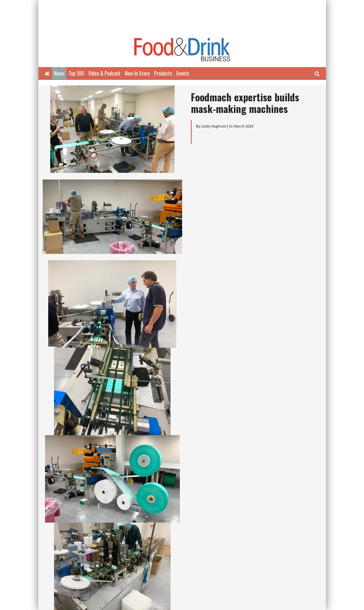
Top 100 (76, 73)
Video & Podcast (104, 73)
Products (163, 73)
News (59, 73)
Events (183, 73)
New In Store (137, 73)
